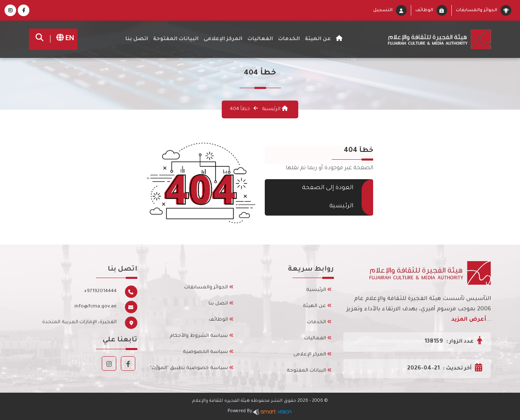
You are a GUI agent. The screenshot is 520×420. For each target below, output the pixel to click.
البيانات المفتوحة (176, 39)
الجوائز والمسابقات (477, 10)
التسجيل (383, 10)
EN (62, 39)
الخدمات (289, 39)
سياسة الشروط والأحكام (202, 336)
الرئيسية (274, 109)
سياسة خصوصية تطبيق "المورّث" (192, 368)
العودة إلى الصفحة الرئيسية (331, 197)
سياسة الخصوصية (208, 352)
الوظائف (424, 10)
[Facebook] (24, 11)
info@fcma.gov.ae (96, 307)
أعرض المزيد (469, 320)
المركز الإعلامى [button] (223, 39)
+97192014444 (100, 292)
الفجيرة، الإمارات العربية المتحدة (79, 323)
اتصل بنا (137, 39)
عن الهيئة (317, 306)
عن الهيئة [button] (318, 39)
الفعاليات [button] (260, 39)
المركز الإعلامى (313, 355)
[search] (42, 39)
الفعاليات (318, 339)
